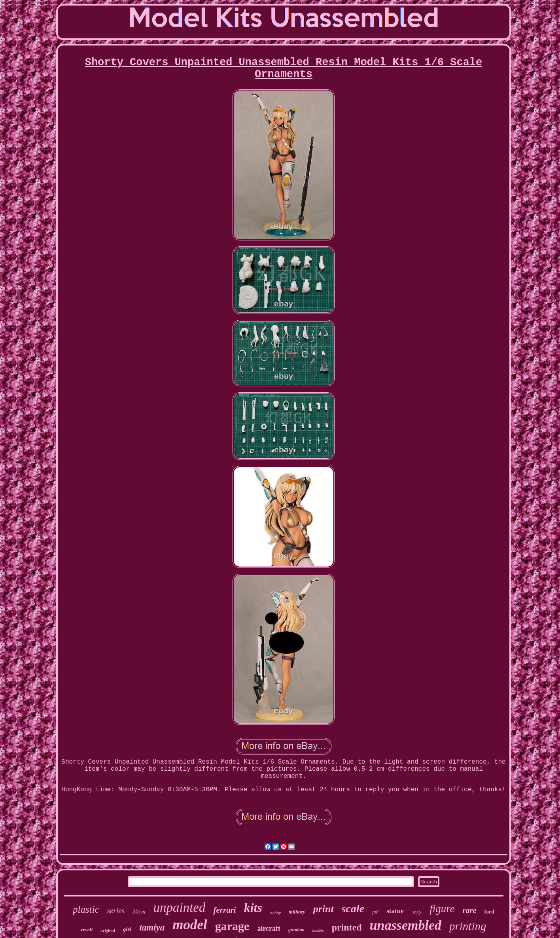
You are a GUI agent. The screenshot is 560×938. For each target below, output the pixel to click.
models (318, 931)
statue (395, 911)
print (324, 909)
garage (232, 926)
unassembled (406, 925)
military (297, 912)
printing (468, 926)
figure (442, 909)
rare (469, 910)
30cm (139, 912)
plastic (86, 909)
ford (489, 912)
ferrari (224, 910)
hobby (275, 913)
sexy (417, 912)
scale (353, 909)
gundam (296, 930)
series (116, 911)
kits (253, 908)
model (190, 925)
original (108, 930)
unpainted (179, 908)
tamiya (152, 928)
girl (127, 929)
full (375, 912)
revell (87, 929)
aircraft (269, 929)
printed (347, 927)
